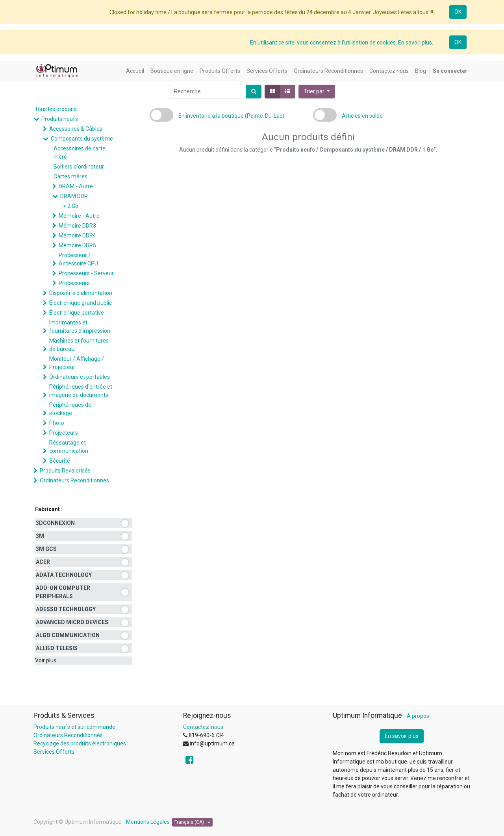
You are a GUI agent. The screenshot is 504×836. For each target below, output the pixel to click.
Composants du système (82, 139)
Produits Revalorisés (65, 471)
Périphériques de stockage (70, 409)
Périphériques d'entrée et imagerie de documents (81, 391)
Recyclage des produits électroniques (80, 743)
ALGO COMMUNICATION (68, 635)
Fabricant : (49, 509)
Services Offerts (54, 752)
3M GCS (46, 549)
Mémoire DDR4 (77, 235)
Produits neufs (60, 119)
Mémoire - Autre (79, 216)
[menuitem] (135, 71)
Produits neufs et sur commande (74, 727)
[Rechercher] (254, 92)
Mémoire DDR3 (77, 226)
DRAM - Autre (76, 186)
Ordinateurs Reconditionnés (74, 480)
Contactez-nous (203, 727)
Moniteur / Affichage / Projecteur (77, 363)
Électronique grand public (81, 303)
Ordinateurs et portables (80, 377)
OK (458, 12)
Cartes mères (70, 176)
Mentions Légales (148, 822)
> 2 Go (71, 206)
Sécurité (60, 461)
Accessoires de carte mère (80, 153)
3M (40, 536)
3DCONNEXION (55, 523)
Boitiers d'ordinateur (79, 167)
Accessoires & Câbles (76, 129)
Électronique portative (77, 313)
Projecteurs (64, 433)
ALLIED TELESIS (57, 648)
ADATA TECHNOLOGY (64, 575)
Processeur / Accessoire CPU (78, 259)
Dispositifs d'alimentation (81, 293)
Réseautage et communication (69, 447)
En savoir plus (402, 736)
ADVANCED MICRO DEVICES (72, 622)
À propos (418, 716)
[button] (317, 92)
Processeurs (74, 283)
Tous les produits (56, 109)
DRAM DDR (74, 196)
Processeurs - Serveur (86, 273)
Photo (57, 423)
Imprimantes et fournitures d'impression (80, 327)
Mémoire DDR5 (77, 245)
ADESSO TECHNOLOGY (66, 609)
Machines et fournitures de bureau (79, 345)
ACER (43, 562)
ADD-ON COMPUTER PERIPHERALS (63, 592)
